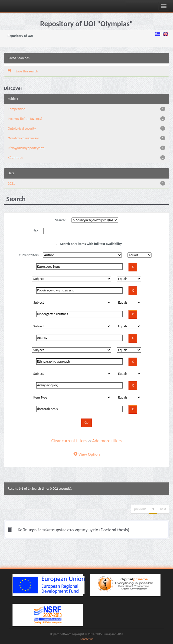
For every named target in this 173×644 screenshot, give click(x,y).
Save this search (23, 71)
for (36, 231)
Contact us (86, 639)
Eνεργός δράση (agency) (25, 119)
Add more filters (107, 441)
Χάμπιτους (15, 158)
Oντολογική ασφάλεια (23, 138)
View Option (86, 454)
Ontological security (22, 128)
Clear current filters (69, 441)
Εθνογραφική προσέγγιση (26, 148)
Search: (60, 220)
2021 (11, 183)
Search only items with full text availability (88, 244)
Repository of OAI (20, 36)
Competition (17, 109)
